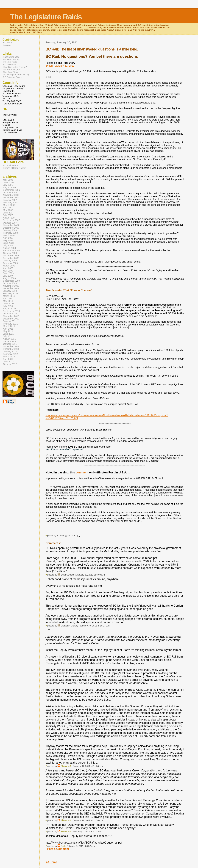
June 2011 (8, 334)
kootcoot (7, 45)
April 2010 (8, 298)
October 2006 (10, 192)
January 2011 (10, 321)
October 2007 (10, 223)
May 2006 (8, 180)
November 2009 (11, 286)
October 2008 (10, 253)
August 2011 (9, 339)
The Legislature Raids (46, 17)
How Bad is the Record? (15, 67)
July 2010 (8, 306)
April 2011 (8, 329)
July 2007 (8, 215)
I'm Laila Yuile (10, 62)
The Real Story (11, 72)
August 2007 (9, 218)
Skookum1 (66, 766)
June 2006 (8, 182)
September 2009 (11, 281)
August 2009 (9, 278)
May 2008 (8, 240)
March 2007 (9, 205)
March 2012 (9, 357)
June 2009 (8, 273)
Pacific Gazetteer (12, 57)
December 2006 (11, 198)
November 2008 (11, 256)
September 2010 (11, 311)
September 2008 (11, 251)
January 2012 (10, 351)
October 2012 (10, 364)
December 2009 (11, 288)
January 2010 (10, 291)
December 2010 (11, 319)
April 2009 (8, 268)
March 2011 (9, 326)
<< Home (51, 862)
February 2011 (10, 324)
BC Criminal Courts (13, 77)
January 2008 (10, 230)
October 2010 (10, 314)
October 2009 (10, 283)
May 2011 (8, 331)
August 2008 (9, 248)
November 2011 (11, 346)
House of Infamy (11, 59)
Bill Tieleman (9, 65)
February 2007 (10, 203)
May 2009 (8, 271)
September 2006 (11, 190)
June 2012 (8, 362)
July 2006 (8, 185)
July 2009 (8, 276)
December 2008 (11, 258)
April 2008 (8, 238)
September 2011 (11, 341)
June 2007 (8, 213)
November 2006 (11, 195)
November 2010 (11, 316)
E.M (63, 846)
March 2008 (9, 235)
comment (82, 472)
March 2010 (9, 296)
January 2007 (10, 200)
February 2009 (10, 263)
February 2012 (10, 354)
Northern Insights (12, 70)
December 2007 (11, 228)
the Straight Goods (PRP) (16, 75)
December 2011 (11, 349)
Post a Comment (58, 849)
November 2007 (11, 225)
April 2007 (8, 208)
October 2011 (10, 344)
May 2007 (8, 210)
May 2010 (8, 301)
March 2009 (9, 266)
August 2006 (9, 187)
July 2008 (8, 245)
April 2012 (8, 359)
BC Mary (7, 43)
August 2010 (9, 309)
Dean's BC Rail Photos (14, 168)
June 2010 (8, 304)
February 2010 (10, 293)
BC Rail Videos (11, 165)
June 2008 (8, 243)
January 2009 (10, 261)
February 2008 (10, 233)
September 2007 (11, 220)
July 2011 (8, 336)
